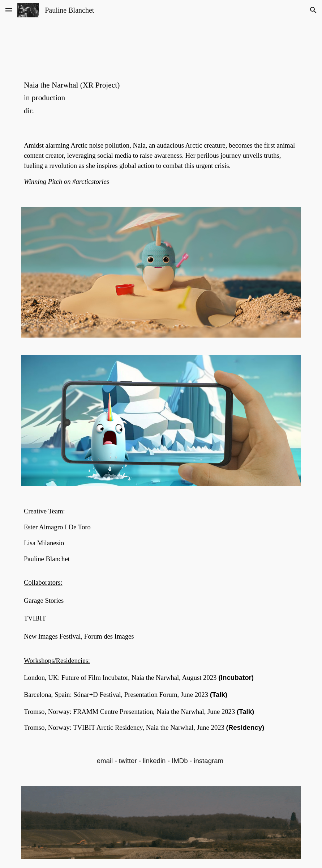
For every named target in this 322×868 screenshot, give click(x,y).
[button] (9, 10)
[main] (161, 98)
